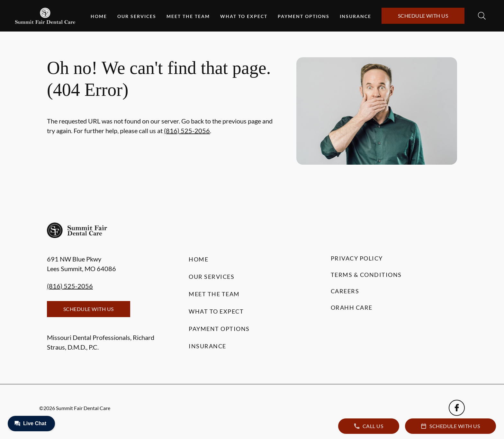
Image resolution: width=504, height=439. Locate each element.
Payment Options (304, 16)
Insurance (355, 16)
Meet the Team (188, 16)
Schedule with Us (423, 16)
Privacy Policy (357, 258)
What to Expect (244, 16)
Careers (345, 291)
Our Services (137, 16)
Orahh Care (352, 307)
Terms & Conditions (366, 275)
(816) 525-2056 (187, 131)
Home (99, 16)
